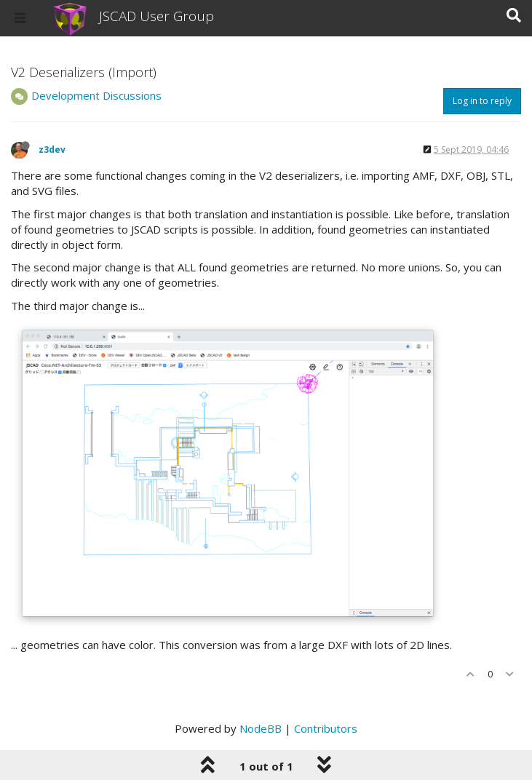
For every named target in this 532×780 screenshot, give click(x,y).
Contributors (326, 728)
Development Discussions (96, 95)
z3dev (52, 150)
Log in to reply (482, 101)
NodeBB (261, 728)
